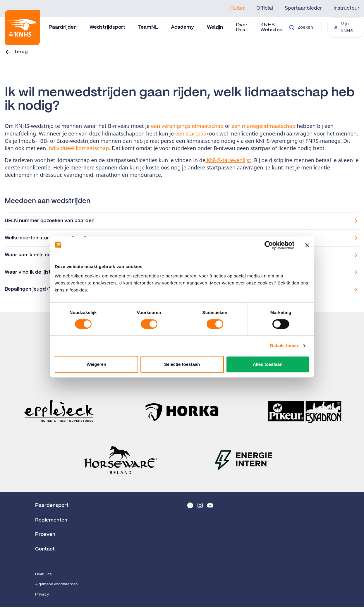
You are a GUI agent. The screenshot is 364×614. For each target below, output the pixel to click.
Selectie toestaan (182, 364)
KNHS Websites (271, 27)
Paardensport (52, 505)
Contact (45, 549)
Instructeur (346, 8)
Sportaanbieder (303, 8)
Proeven (45, 534)
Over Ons (43, 574)
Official (265, 8)
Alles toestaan (268, 364)
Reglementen (51, 520)
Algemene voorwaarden (56, 584)
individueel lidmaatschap (78, 148)
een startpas (191, 133)
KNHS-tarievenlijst (228, 160)
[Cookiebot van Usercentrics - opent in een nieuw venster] (269, 245)
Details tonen (284, 345)
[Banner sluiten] (307, 245)
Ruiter (237, 8)
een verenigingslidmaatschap (187, 126)
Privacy (42, 595)
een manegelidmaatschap (263, 126)
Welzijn (215, 27)
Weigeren (96, 364)
